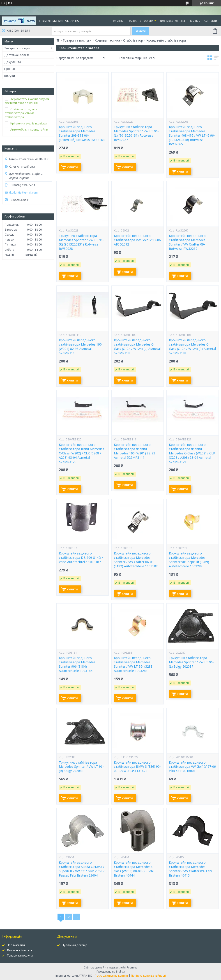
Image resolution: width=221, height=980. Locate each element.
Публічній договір (75, 945)
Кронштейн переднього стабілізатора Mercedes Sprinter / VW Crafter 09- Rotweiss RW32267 (187, 242)
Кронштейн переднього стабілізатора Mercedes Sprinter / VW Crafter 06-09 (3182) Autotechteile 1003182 (136, 560)
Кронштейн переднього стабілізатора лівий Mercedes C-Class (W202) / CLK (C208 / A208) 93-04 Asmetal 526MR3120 (82, 453)
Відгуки (10, 76)
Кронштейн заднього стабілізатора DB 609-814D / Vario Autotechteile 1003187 (81, 558)
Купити (72, 167)
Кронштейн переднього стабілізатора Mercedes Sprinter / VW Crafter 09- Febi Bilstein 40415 (190, 869)
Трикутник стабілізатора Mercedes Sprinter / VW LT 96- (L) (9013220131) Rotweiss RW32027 (136, 133)
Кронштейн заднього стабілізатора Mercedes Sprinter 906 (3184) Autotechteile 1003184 (77, 664)
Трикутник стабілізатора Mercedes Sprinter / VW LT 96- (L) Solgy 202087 (191, 662)
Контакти (210, 21)
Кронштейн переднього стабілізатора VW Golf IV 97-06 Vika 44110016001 (192, 767)
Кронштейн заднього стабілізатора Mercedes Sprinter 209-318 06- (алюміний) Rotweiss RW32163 (82, 133)
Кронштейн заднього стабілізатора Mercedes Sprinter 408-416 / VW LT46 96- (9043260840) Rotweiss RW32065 (192, 136)
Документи (13, 62)
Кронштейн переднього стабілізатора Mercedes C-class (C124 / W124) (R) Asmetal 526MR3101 (192, 347)
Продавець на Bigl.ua (111, 972)
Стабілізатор (133, 40)
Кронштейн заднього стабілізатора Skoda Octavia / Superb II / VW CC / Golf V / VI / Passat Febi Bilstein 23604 (82, 869)
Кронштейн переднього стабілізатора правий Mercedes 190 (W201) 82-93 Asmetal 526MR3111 (135, 451)
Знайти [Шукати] (141, 31)
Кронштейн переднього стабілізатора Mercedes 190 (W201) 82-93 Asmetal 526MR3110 (80, 347)
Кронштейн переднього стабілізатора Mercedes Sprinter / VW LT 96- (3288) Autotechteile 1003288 (134, 664)
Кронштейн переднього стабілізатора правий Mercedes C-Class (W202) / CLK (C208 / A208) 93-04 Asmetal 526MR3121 (192, 453)
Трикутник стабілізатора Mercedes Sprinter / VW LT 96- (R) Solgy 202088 (81, 767)
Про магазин (16, 945)
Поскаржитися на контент (111, 976)
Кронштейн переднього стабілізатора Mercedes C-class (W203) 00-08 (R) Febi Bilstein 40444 (134, 869)
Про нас (194, 21)
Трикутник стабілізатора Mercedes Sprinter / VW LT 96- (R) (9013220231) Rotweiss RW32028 (81, 242)
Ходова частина (107, 40)
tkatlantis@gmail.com (23, 193)
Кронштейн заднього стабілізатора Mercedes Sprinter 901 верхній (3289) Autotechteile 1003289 (189, 560)
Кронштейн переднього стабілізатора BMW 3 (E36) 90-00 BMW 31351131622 (137, 767)
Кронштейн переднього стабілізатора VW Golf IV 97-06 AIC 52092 (137, 240)
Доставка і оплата (172, 21)
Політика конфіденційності (148, 976)
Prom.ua (132, 967)
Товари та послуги (140, 21)
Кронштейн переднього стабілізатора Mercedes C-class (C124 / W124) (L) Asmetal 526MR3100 (137, 347)
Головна (118, 21)
